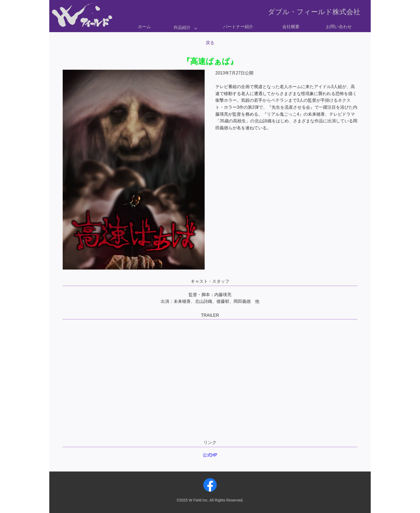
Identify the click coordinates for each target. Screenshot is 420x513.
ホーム (144, 27)
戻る (210, 43)
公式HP (210, 455)
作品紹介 (182, 27)
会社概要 (291, 27)
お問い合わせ (339, 27)
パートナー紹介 (238, 27)
